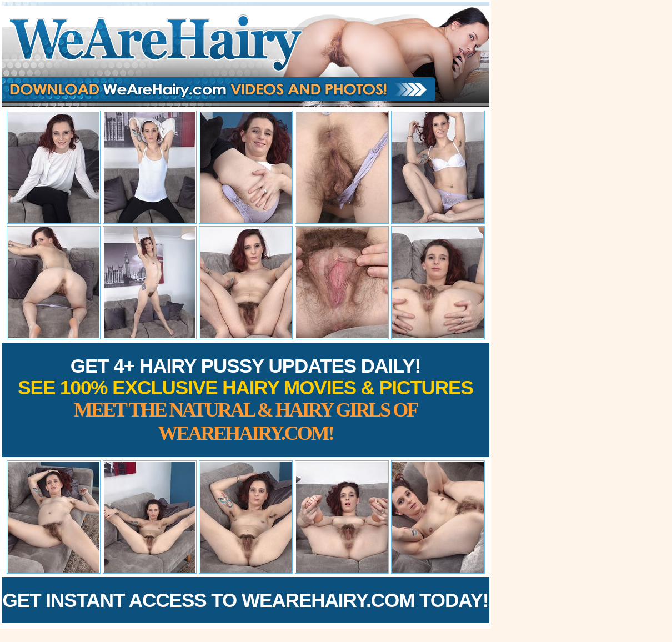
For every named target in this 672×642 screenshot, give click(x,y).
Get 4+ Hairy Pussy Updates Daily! (245, 400)
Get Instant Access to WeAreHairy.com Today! (246, 600)
